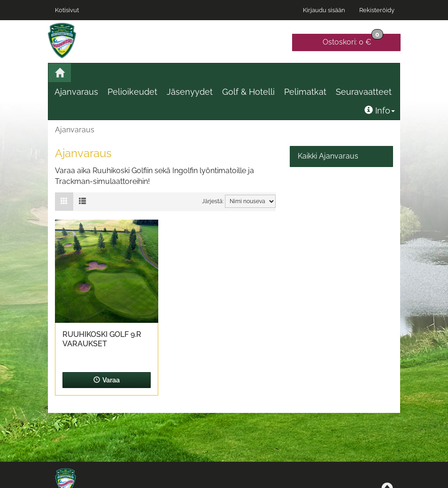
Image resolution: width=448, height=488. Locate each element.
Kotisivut (67, 10)
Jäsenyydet (190, 92)
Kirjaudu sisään (324, 10)
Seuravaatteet (364, 92)
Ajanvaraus (76, 92)
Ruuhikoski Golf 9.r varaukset (102, 339)
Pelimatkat (305, 92)
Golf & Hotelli (248, 92)
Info (380, 111)
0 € (353, 40)
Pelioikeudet (132, 92)
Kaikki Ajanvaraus (328, 156)
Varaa (107, 380)
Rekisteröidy (377, 10)
